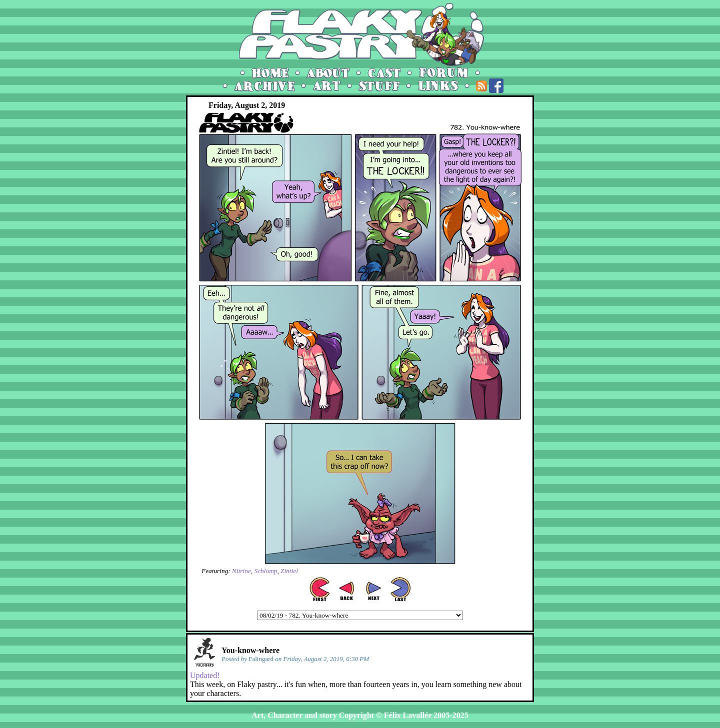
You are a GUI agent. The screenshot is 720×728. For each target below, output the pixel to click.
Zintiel (289, 571)
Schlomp (266, 571)
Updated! (205, 675)
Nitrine (241, 571)
